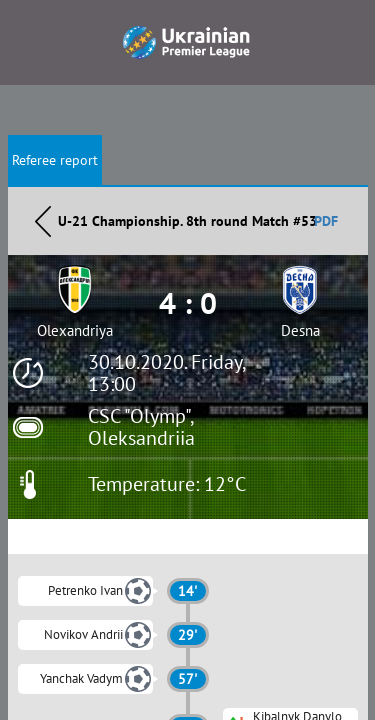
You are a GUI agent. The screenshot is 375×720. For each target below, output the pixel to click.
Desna (300, 330)
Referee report (55, 160)
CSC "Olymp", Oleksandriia (141, 427)
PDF (326, 221)
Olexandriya (75, 330)
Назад (43, 221)
